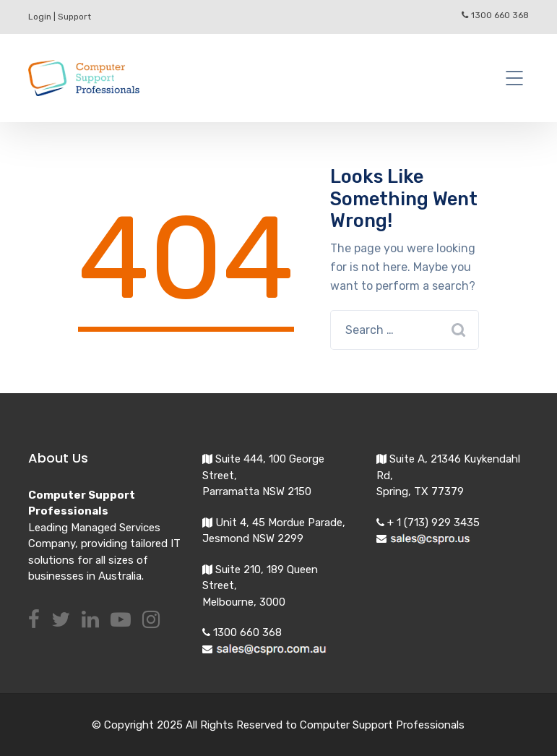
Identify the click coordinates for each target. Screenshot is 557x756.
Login (40, 17)
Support (74, 17)
